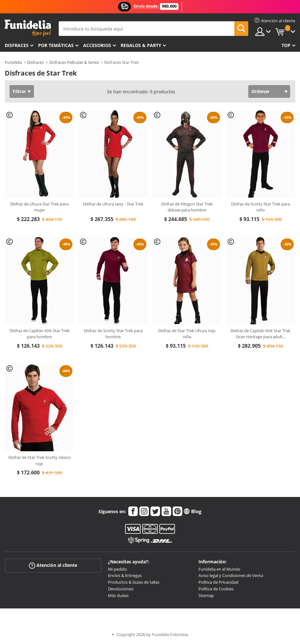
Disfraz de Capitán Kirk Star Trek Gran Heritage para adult (260, 334)
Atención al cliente (53, 565)
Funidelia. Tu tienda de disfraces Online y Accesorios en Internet (28, 28)
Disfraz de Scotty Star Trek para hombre (113, 334)
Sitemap (206, 595)
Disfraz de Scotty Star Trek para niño (260, 207)
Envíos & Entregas (125, 575)
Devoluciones (121, 589)
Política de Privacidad (218, 582)
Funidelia (13, 62)
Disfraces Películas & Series (74, 62)
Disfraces (17, 45)
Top (286, 45)
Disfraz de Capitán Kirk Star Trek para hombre (40, 334)
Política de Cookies (216, 589)
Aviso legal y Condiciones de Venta (231, 575)
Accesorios (97, 45)
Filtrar (19, 91)
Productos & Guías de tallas (134, 582)
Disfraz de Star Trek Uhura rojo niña (187, 334)
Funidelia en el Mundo (219, 569)
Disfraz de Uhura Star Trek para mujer (39, 207)
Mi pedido (117, 569)
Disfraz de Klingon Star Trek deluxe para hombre (187, 207)
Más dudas (118, 595)
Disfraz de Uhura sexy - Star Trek (113, 204)
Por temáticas (56, 45)
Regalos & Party (141, 45)
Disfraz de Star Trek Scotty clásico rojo (40, 460)
